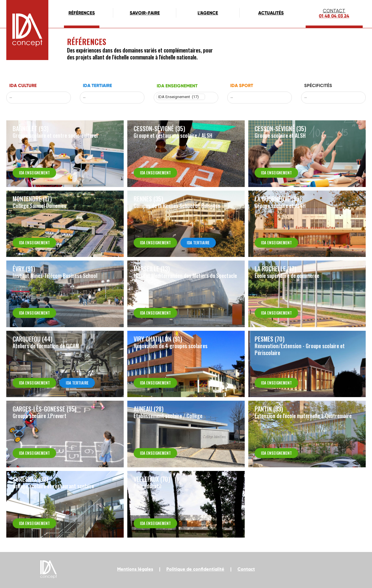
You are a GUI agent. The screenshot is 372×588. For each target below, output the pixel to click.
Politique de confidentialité (195, 569)
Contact (246, 569)
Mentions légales (135, 569)
